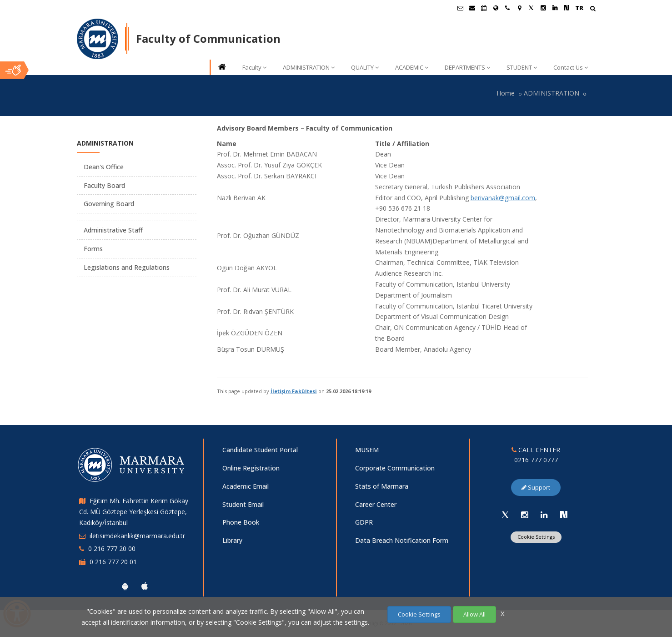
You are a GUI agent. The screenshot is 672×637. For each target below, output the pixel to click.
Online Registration (251, 468)
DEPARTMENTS (467, 67)
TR (579, 8)
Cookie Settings (536, 537)
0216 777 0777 (536, 460)
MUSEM (367, 450)
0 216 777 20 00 (112, 549)
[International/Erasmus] (496, 8)
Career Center (376, 504)
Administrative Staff (113, 230)
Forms (93, 249)
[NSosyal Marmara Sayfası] (567, 8)
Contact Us (571, 67)
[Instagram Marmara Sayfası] (543, 8)
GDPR (364, 522)
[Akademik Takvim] (484, 8)
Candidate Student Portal (260, 450)
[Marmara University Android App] (125, 586)
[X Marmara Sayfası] (531, 8)
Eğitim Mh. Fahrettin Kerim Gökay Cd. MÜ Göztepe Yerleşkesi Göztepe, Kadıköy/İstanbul (134, 512)
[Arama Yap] (593, 9)
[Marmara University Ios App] (145, 586)
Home (506, 93)
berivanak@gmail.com (503, 198)
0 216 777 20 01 (113, 562)
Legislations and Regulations (127, 267)
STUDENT (522, 67)
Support (536, 487)
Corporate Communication (395, 468)
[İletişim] (507, 8)
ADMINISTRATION (309, 67)
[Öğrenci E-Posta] (460, 8)
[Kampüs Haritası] (519, 8)
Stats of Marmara (382, 486)
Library (232, 540)
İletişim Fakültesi (294, 391)
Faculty (254, 67)
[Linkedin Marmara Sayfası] (555, 8)
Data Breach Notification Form (402, 540)
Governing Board (109, 204)
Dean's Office (104, 167)
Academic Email (246, 486)
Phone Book (241, 522)
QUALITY (365, 67)
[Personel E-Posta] (472, 8)
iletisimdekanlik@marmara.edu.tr (137, 536)
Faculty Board (104, 185)
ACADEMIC (412, 67)
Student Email (243, 504)
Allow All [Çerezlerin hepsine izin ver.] (474, 614)
